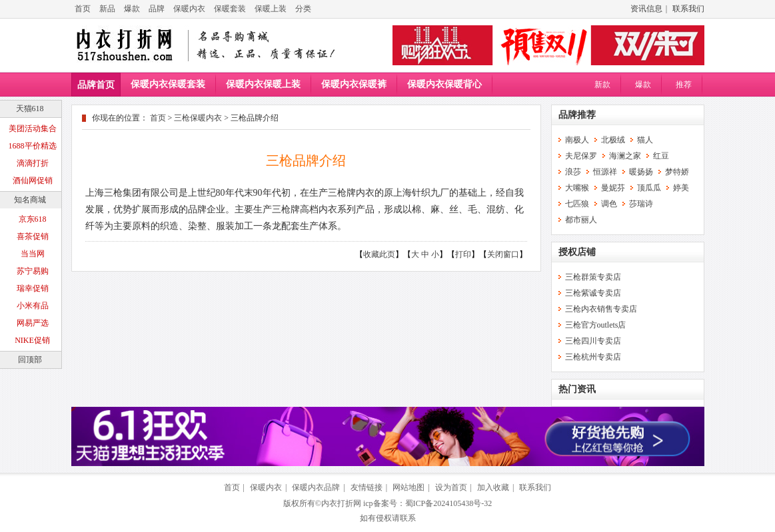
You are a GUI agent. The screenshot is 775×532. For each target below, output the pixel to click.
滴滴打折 (33, 163)
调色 (609, 204)
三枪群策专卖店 (593, 277)
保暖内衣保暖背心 (444, 84)
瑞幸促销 (33, 288)
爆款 (132, 9)
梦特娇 (677, 172)
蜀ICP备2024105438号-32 (449, 503)
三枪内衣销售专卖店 (601, 309)
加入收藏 (493, 487)
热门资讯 (577, 389)
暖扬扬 (641, 172)
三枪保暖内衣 (198, 118)
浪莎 (573, 172)
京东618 (33, 219)
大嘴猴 (577, 188)
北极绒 (613, 140)
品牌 (157, 9)
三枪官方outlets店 (596, 325)
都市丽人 (581, 220)
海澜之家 (625, 156)
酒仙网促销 (33, 180)
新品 (107, 9)
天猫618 (30, 109)
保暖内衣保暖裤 (354, 84)
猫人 (645, 140)
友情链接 (367, 487)
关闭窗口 (503, 254)
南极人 (577, 140)
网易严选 (33, 323)
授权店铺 (577, 252)
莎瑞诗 (641, 204)
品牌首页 (96, 85)
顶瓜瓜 (649, 188)
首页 (83, 9)
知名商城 (30, 200)
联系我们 (688, 9)
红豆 (661, 156)
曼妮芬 (613, 188)
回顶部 (30, 360)
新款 (602, 85)
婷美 (681, 188)
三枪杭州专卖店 (593, 357)
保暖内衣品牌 (316, 487)
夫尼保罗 (581, 156)
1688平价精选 (33, 146)
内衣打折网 (341, 503)
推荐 (684, 85)
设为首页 (451, 487)
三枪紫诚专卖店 (593, 293)
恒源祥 (605, 172)
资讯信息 (646, 9)
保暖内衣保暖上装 (263, 84)
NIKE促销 (32, 340)
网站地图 (408, 487)
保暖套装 (230, 9)
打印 (463, 254)
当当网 (33, 254)
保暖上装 (271, 9)
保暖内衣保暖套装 (168, 84)
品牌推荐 (577, 115)
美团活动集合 (33, 129)
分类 (303, 9)
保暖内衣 (189, 9)
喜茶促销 (33, 236)
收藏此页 (379, 254)
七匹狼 (577, 204)
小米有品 (33, 306)
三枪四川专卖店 (593, 341)
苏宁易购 (33, 271)
